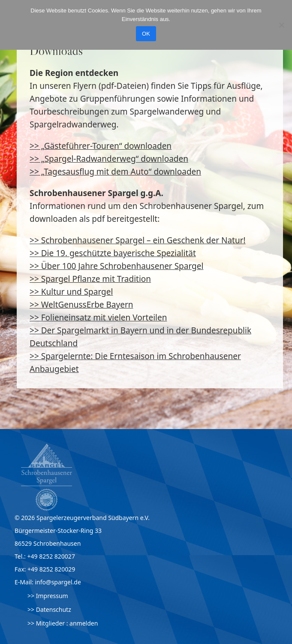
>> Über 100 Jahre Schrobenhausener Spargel (116, 266)
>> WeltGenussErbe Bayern (81, 305)
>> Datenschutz (49, 609)
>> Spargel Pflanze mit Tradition (90, 279)
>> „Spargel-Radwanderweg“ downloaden (109, 159)
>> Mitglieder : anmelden (63, 623)
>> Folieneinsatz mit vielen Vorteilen (98, 317)
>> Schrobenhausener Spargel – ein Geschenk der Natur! (138, 240)
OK (146, 34)
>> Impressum (48, 596)
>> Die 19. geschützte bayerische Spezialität (113, 253)
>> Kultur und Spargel (71, 292)
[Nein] (281, 25)
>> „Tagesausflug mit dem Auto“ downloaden (115, 172)
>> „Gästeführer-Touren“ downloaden (101, 146)
